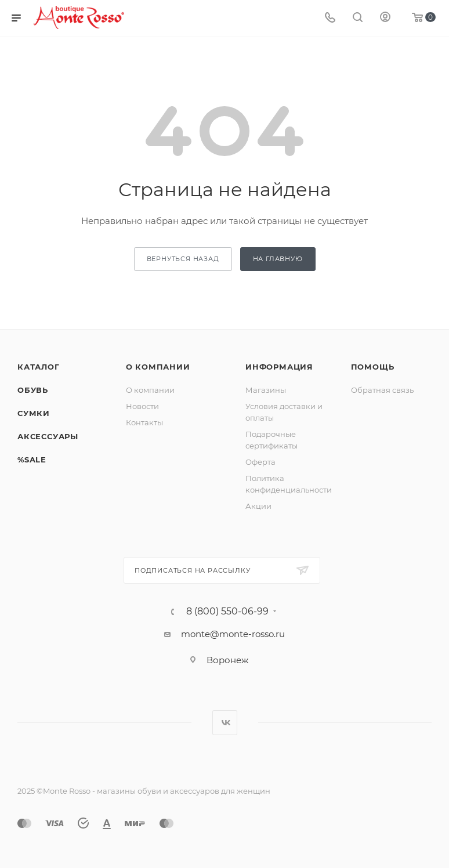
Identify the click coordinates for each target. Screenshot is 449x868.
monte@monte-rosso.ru (233, 634)
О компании (158, 367)
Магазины (266, 390)
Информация (279, 367)
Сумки (34, 413)
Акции (258, 506)
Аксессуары (48, 436)
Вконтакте (225, 723)
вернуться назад (183, 259)
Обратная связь (382, 390)
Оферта (260, 462)
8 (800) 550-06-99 (227, 612)
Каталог (39, 367)
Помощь (373, 367)
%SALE (32, 460)
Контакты (144, 422)
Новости (142, 406)
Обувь (33, 390)
